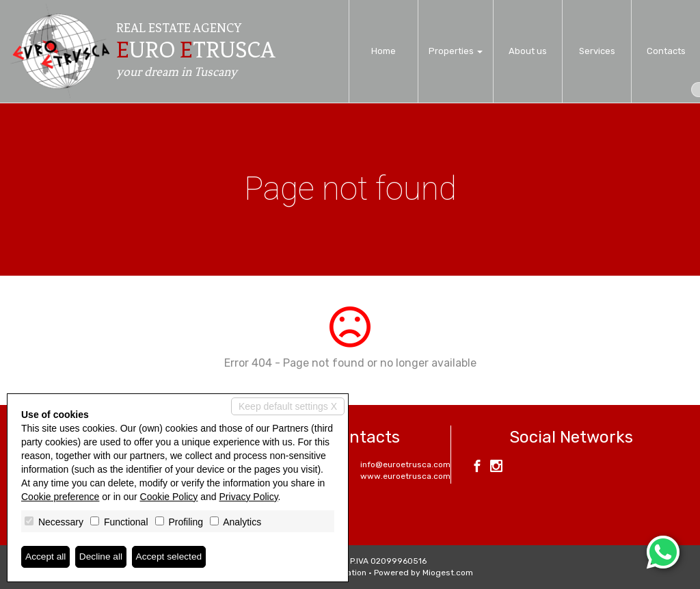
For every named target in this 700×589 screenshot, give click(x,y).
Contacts (666, 51)
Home (383, 51)
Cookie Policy (169, 497)
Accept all (46, 557)
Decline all (102, 557)
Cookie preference (60, 497)
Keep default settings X (288, 406)
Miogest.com (448, 573)
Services (597, 51)
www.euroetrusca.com (405, 476)
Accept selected (171, 557)
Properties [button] (456, 51)
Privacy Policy (249, 497)
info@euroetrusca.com (405, 464)
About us (528, 51)
